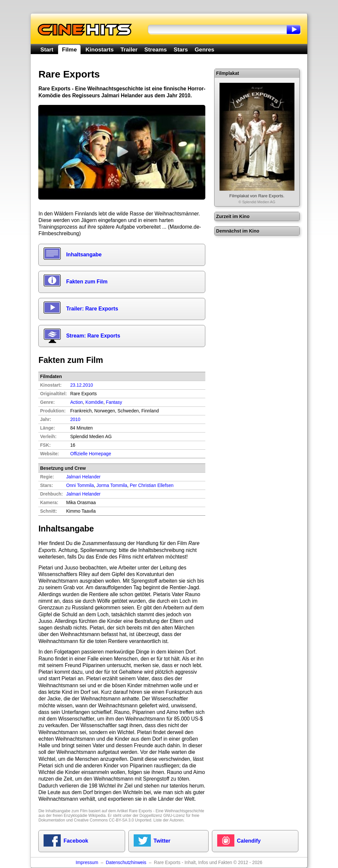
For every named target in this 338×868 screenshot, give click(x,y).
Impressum (87, 863)
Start (47, 49)
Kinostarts (100, 49)
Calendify (249, 841)
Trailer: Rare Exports (92, 309)
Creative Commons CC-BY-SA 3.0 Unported (113, 820)
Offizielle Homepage (91, 454)
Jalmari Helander (83, 494)
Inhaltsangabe (84, 255)
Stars (181, 49)
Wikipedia (97, 816)
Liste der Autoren (169, 820)
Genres (204, 49)
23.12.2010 (82, 385)
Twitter (162, 841)
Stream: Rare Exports (93, 336)
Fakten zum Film (87, 282)
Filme (69, 49)
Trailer (129, 49)
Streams (155, 49)
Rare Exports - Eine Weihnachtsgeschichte (167, 811)
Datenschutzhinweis (126, 863)
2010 (75, 419)
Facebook (76, 841)
